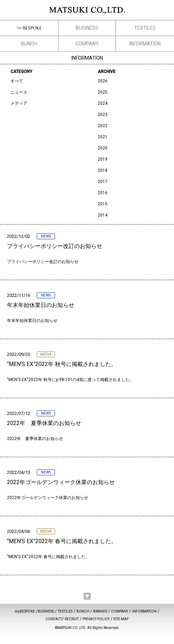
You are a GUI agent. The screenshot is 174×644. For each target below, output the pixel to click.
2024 (103, 103)
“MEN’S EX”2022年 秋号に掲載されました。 (62, 364)
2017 (103, 182)
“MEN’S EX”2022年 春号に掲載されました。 (62, 541)
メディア (19, 103)
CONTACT (54, 619)
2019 (103, 159)
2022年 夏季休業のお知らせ (44, 423)
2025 (103, 92)
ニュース (19, 92)
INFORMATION (145, 44)
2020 (103, 148)
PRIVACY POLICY (96, 619)
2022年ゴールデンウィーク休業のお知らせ (61, 482)
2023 (103, 115)
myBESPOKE (25, 611)
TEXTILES (145, 28)
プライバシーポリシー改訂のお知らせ (55, 246)
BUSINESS (87, 28)
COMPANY (87, 44)
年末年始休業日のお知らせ (41, 305)
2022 (103, 126)
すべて (17, 81)
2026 (103, 81)
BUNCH (29, 44)
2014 (103, 215)
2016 (103, 193)
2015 (103, 204)
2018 (103, 170)
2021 (103, 137)
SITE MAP (121, 619)
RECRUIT (72, 619)
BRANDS (100, 611)
